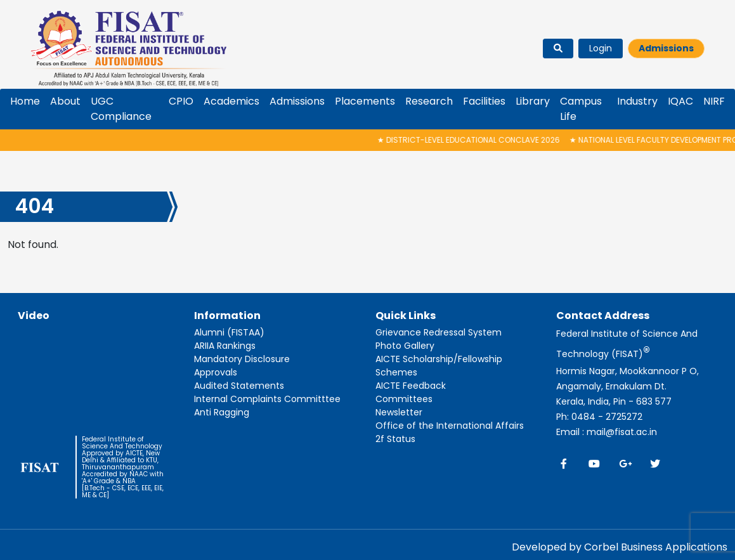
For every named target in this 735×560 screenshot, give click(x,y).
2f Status (395, 439)
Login (601, 48)
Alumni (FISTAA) (229, 332)
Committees (404, 399)
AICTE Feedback (411, 386)
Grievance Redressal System (439, 332)
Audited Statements (239, 386)
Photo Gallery (405, 346)
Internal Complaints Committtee (267, 399)
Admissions (666, 48)
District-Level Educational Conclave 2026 (474, 140)
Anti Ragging (222, 412)
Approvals (216, 372)
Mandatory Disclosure (242, 359)
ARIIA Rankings (225, 346)
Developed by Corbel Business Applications (620, 547)
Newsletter (399, 412)
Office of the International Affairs (450, 426)
